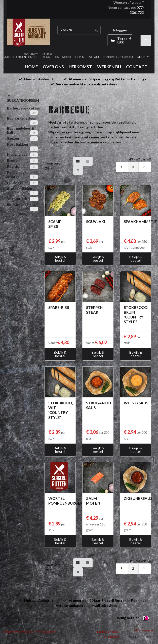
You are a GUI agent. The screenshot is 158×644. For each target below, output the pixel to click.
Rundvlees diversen (16, 174)
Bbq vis (13, 166)
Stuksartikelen (19, 189)
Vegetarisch (17, 199)
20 (34, 113)
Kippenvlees (17, 154)
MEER (143, 57)
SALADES (95, 57)
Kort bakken (17, 144)
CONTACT (137, 67)
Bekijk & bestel (60, 259)
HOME (31, 67)
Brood (12, 160)
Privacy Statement (45, 632)
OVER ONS (53, 67)
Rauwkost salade (21, 205)
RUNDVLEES (111, 57)
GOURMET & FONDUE (31, 56)
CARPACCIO (63, 57)
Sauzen (13, 138)
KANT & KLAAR (47, 56)
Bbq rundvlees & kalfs (21, 130)
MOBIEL (133, 637)
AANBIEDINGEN (15, 57)
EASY (150, 637)
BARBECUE (127, 57)
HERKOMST (80, 67)
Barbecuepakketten (24, 108)
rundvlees (15, 182)
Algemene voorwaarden (18, 632)
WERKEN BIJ (109, 67)
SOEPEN (79, 57)
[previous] (122, 167)
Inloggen (120, 30)
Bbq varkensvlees (22, 118)
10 (34, 123)
